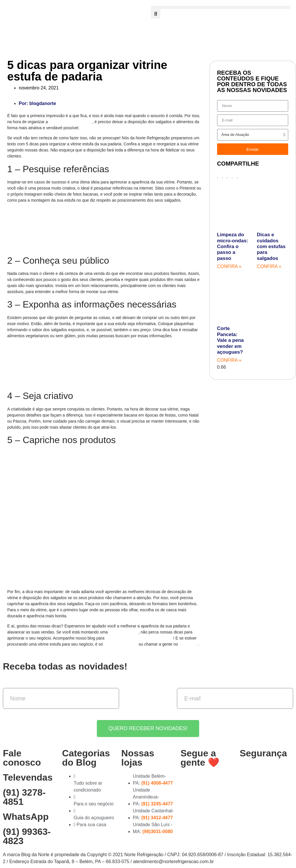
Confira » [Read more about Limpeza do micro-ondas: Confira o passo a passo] (229, 266)
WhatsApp (189, 644)
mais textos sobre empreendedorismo (139, 638)
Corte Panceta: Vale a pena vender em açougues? (231, 340)
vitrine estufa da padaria (71, 122)
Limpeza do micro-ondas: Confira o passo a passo (233, 246)
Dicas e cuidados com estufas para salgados (271, 246)
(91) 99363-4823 (27, 836)
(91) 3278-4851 (24, 797)
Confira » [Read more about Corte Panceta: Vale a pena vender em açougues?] (229, 360)
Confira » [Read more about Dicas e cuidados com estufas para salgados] (269, 266)
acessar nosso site (121, 644)
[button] (221, 7)
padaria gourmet (124, 632)
